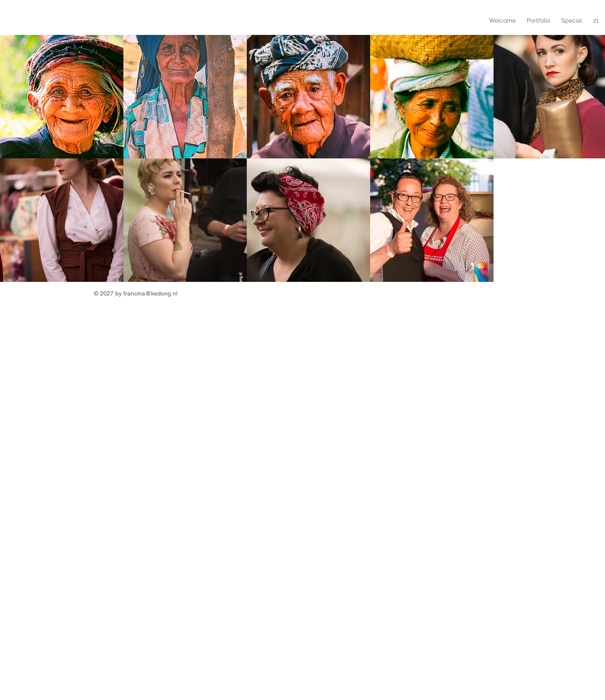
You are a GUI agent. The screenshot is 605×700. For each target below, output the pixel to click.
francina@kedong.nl (150, 293)
